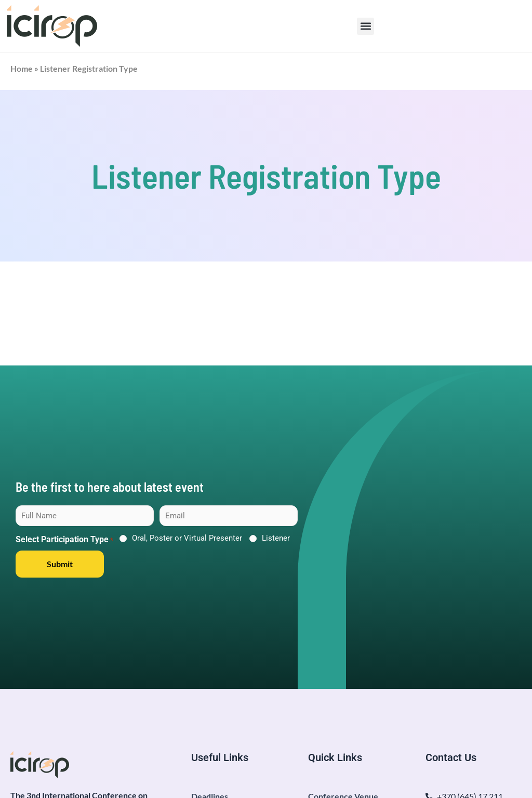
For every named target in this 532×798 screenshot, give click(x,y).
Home (22, 68)
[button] (365, 26)
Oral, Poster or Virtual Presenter (187, 538)
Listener (276, 538)
